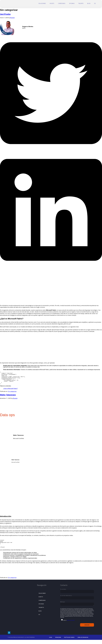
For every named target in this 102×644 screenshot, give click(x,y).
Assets (52, 3)
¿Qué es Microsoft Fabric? (10, 391)
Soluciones (42, 3)
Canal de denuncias (83, 641)
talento (81, 3)
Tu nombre (77, 595)
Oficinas (72, 3)
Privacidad (58, 641)
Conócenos (62, 3)
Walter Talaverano (8, 397)
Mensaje (77, 608)
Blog (89, 3)
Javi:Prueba (5, 14)
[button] (51, 151)
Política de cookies (69, 641)
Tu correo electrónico (77, 601)
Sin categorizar (12, 394)
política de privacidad (71, 624)
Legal (51, 641)
